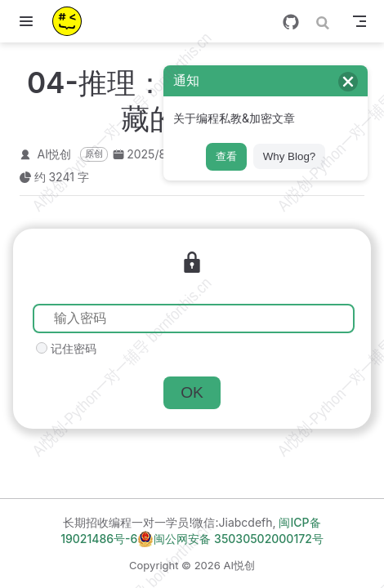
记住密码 (74, 348)
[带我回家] (72, 21)
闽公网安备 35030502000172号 (230, 539)
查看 (226, 156)
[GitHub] (291, 22)
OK (192, 392)
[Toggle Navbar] (359, 21)
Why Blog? (289, 156)
